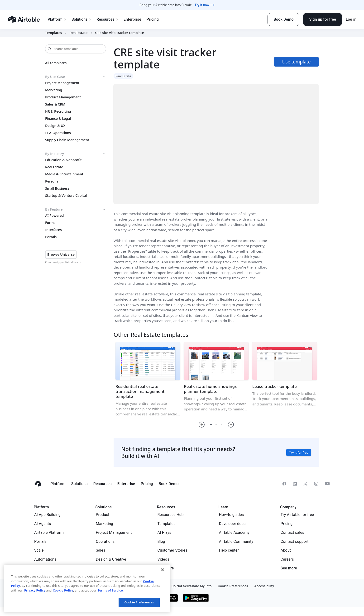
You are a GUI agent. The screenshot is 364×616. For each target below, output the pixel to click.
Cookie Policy (63, 590)
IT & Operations (58, 133)
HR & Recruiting (58, 111)
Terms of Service (110, 590)
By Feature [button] (76, 209)
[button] (202, 425)
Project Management (62, 83)
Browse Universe (61, 254)
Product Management (63, 97)
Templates (54, 33)
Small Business (57, 188)
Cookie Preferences (139, 602)
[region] (87, 588)
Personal (52, 181)
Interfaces (53, 230)
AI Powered (54, 216)
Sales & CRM (55, 104)
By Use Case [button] (76, 77)
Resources (107, 19)
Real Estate (79, 33)
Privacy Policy (35, 590)
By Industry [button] (76, 154)
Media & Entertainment (64, 174)
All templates (56, 63)
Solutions (81, 19)
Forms (50, 223)
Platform (57, 19)
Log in (351, 19)
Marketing (54, 90)
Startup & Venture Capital (66, 196)
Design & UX (55, 126)
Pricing (152, 19)
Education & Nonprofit (63, 160)
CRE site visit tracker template (120, 33)
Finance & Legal (58, 119)
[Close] (163, 570)
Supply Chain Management (67, 140)
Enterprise (132, 19)
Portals (51, 237)
